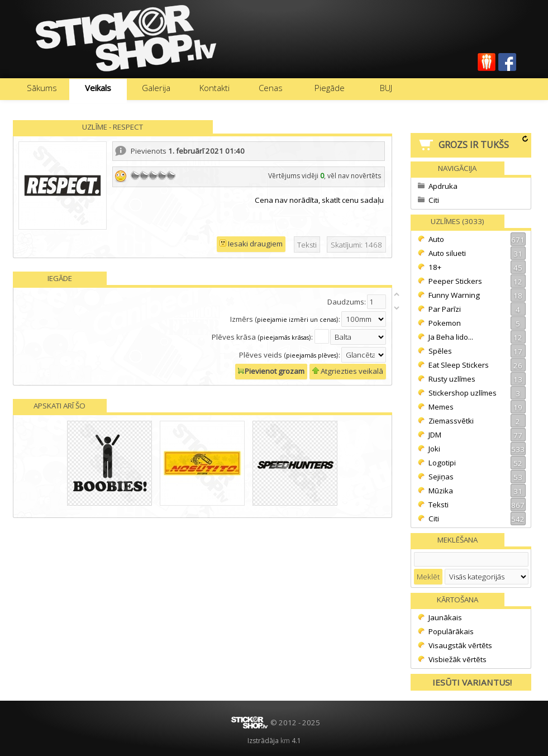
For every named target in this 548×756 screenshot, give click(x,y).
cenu (350, 200)
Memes (477, 407)
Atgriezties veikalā (348, 371)
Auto (477, 239)
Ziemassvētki (477, 421)
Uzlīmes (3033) (458, 221)
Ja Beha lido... (477, 337)
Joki (477, 449)
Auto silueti (477, 253)
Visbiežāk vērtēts (458, 659)
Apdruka (443, 186)
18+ (477, 267)
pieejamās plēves (311, 355)
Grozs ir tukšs (474, 145)
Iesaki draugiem (251, 244)
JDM (477, 435)
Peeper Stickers (477, 281)
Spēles (477, 351)
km (285, 741)
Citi (434, 200)
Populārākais (451, 631)
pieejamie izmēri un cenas (297, 320)
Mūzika (477, 491)
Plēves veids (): (290, 355)
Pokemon (477, 323)
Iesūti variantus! (472, 682)
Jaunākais (445, 617)
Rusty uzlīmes (477, 379)
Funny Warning (477, 295)
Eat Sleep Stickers (477, 365)
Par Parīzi (477, 309)
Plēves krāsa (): (263, 337)
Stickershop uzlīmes (477, 393)
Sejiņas (477, 477)
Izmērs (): (285, 319)
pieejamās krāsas (284, 337)
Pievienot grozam (271, 371)
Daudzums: (347, 302)
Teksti (477, 505)
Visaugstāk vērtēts (460, 645)
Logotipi (477, 463)
